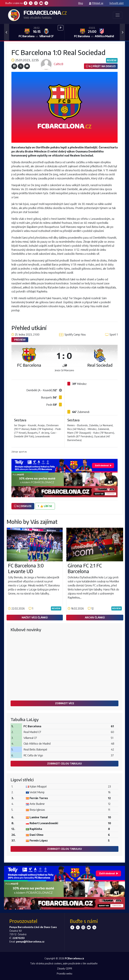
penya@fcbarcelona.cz (30, 941)
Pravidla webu (64, 973)
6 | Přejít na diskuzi (101, 66)
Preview (20, 340)
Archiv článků (95, 617)
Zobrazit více (65, 703)
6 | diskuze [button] (23, 506)
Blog (81, 3)
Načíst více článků (35, 617)
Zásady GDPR (65, 968)
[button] (7, 32)
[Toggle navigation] (118, 15)
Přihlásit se (98, 3)
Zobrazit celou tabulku (64, 763)
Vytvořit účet (116, 3)
